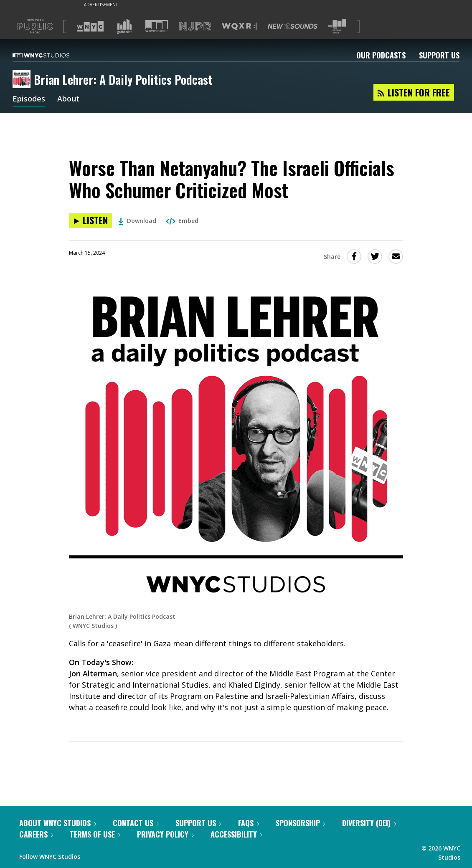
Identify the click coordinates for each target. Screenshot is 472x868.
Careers (36, 834)
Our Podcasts (381, 55)
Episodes (29, 99)
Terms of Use (95, 834)
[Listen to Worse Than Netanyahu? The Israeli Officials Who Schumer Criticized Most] (90, 221)
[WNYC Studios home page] (51, 55)
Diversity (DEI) (369, 823)
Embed (182, 221)
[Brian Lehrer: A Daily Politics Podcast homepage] (23, 80)
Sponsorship (301, 823)
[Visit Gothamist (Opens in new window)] (124, 26)
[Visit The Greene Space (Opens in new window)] (337, 27)
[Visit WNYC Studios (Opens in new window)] (157, 26)
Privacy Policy (165, 834)
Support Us (439, 55)
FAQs (249, 823)
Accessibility (236, 834)
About (68, 99)
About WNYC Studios (58, 823)
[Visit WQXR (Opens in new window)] (240, 27)
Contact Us (136, 823)
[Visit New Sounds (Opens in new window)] (293, 26)
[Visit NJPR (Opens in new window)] (195, 27)
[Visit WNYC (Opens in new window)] (90, 26)
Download (137, 221)
